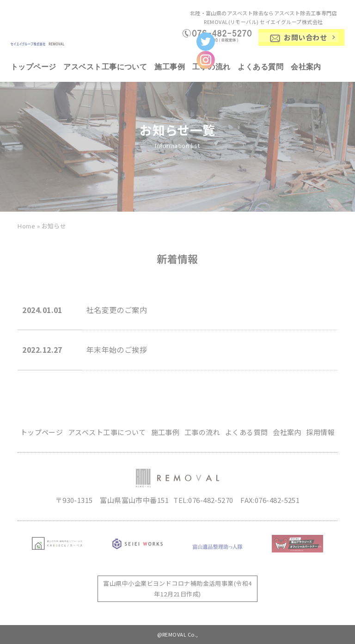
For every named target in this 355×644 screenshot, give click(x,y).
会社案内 (306, 67)
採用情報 (320, 432)
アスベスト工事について (105, 67)
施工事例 (170, 67)
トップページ (34, 67)
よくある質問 (260, 67)
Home (26, 226)
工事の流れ (202, 432)
